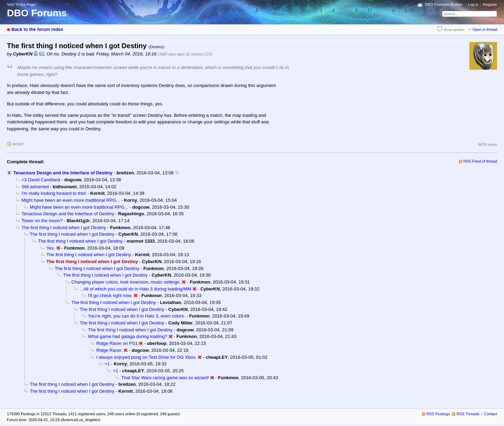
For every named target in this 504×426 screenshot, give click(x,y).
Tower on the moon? (42, 221)
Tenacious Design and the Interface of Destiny (63, 173)
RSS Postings (438, 414)
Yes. (51, 248)
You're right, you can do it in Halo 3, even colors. (136, 316)
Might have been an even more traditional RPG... (71, 200)
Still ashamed (35, 187)
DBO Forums (37, 13)
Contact (490, 414)
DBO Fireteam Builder (444, 5)
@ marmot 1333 (199, 54)
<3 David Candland (41, 180)
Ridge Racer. (109, 350)
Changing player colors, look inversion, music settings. (126, 282)
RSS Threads (468, 414)
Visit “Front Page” (22, 5)
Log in (473, 5)
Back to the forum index (37, 29)
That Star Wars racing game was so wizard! (165, 378)
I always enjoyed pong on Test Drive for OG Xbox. (147, 357)
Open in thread (485, 29)
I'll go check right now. (110, 295)
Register (490, 5)
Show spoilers (454, 30)
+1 (107, 364)
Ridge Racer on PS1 (117, 343)
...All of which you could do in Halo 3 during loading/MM (135, 289)
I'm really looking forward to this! (54, 193)
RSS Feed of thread (480, 161)
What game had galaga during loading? (128, 336)
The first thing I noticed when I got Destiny (64, 228)
